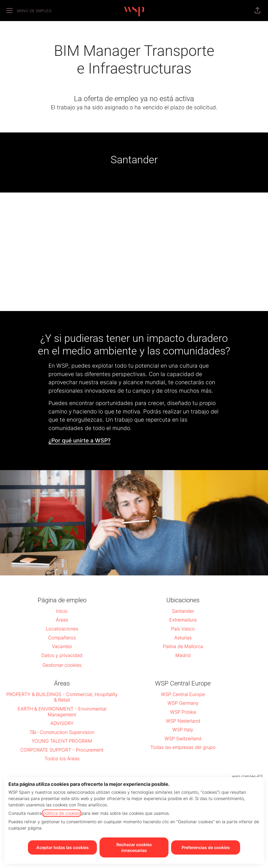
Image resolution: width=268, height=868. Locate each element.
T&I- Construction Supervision (62, 732)
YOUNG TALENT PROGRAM (62, 741)
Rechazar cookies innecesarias (134, 847)
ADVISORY (62, 723)
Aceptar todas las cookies (63, 847)
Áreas (62, 620)
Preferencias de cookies (206, 847)
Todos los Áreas (62, 759)
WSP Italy (183, 730)
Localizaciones (62, 629)
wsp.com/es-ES (247, 776)
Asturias (183, 638)
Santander (183, 611)
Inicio (62, 611)
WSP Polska (183, 712)
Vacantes (62, 646)
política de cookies (62, 813)
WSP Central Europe (183, 694)
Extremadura (183, 620)
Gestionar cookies (62, 665)
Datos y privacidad (62, 655)
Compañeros (62, 638)
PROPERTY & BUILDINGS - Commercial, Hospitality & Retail (62, 697)
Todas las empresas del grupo (183, 747)
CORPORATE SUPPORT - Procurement (62, 750)
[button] (257, 11)
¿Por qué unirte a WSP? (80, 440)
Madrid (183, 655)
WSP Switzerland (183, 739)
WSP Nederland (183, 721)
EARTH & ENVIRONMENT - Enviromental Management (62, 712)
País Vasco (183, 629)
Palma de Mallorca (183, 646)
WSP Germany (183, 703)
